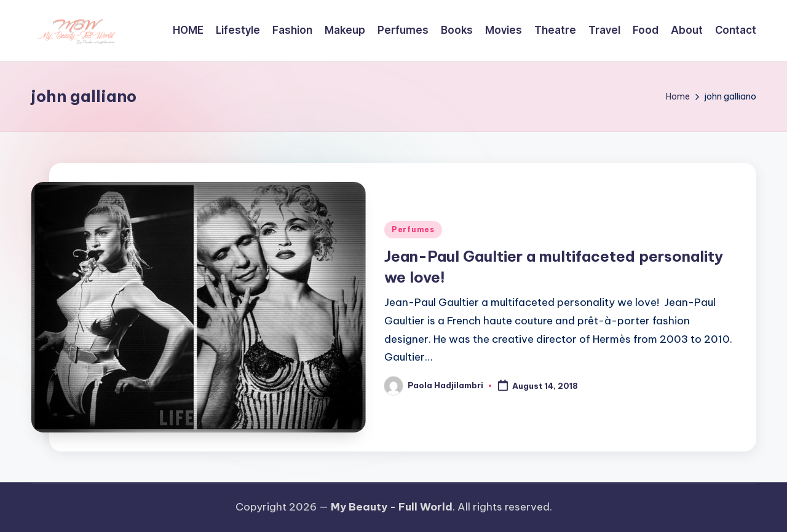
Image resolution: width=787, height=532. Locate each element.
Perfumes (413, 229)
